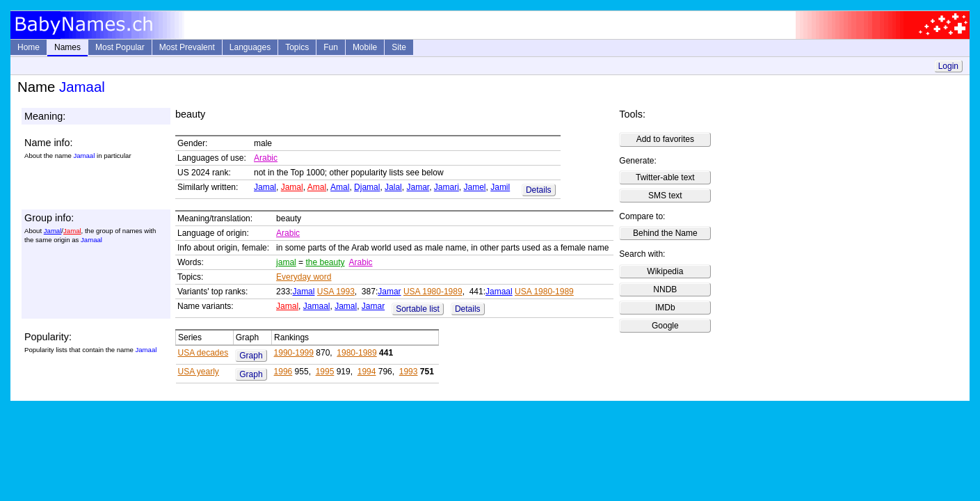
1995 (325, 372)
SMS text (665, 196)
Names (67, 47)
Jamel (475, 187)
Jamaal (499, 292)
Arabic (266, 158)
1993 (409, 372)
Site (399, 47)
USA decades (203, 353)
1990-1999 (294, 353)
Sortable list (418, 309)
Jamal (265, 187)
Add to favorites (665, 139)
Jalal (393, 187)
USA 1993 (336, 292)
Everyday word (304, 277)
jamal (286, 262)
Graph (251, 356)
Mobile (365, 47)
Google (665, 326)
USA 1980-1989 (433, 292)
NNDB (665, 289)
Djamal (367, 187)
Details (539, 190)
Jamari (447, 187)
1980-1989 (356, 353)
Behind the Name (665, 233)
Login (948, 66)
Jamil (500, 187)
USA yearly (199, 372)
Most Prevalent (187, 47)
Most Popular (120, 47)
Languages (250, 47)
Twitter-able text (665, 177)
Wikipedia (665, 271)
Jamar (418, 187)
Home (29, 47)
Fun (331, 47)
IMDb (665, 308)
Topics (297, 47)
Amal (317, 187)
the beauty (325, 262)
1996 (283, 372)
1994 (367, 372)
